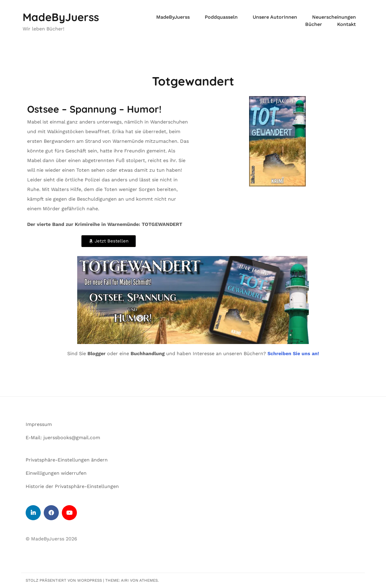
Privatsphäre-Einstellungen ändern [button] (67, 460)
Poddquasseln (221, 17)
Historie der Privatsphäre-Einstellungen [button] (72, 486)
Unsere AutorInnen (275, 17)
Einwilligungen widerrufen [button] (56, 473)
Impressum (39, 424)
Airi (125, 580)
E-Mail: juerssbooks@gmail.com (63, 438)
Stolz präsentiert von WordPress (64, 580)
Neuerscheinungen (334, 17)
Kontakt (346, 24)
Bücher (314, 24)
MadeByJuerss (61, 17)
